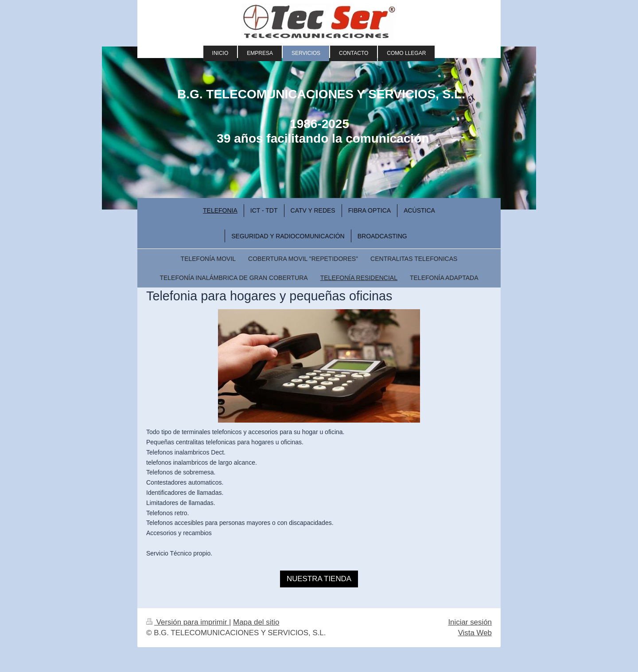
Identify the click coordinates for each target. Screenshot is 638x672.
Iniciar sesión (470, 622)
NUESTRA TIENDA (319, 579)
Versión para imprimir (188, 622)
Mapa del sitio (256, 622)
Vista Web (475, 633)
